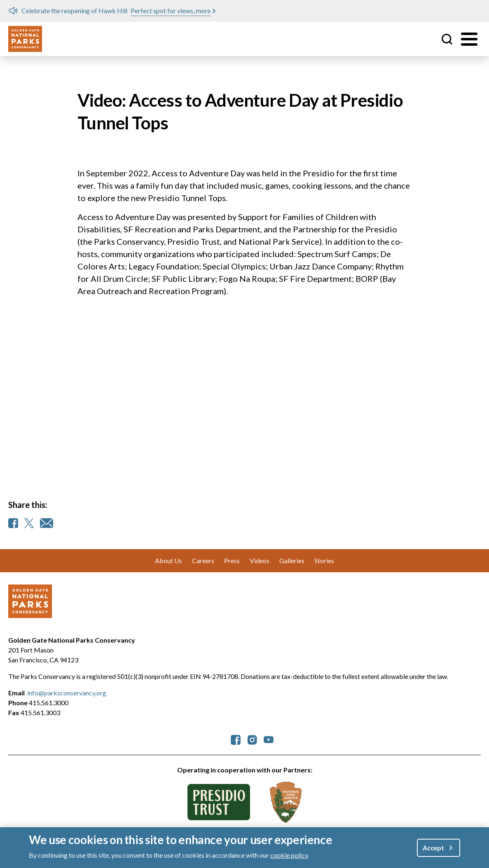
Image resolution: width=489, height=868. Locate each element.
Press (232, 560)
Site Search (447, 39)
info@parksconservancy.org (67, 693)
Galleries (292, 560)
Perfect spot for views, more (171, 11)
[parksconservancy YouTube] (269, 739)
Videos (260, 560)
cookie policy (289, 855)
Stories (324, 560)
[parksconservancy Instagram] (252, 739)
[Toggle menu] (469, 39)
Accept (433, 848)
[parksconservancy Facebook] (236, 739)
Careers (203, 560)
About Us (168, 560)
